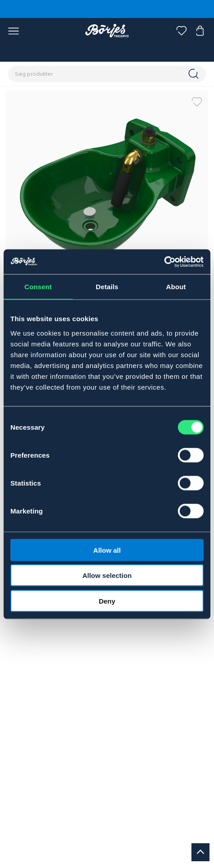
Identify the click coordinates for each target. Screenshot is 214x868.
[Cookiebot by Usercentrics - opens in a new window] (164, 262)
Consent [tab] (38, 287)
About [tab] (176, 287)
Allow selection (107, 575)
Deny (107, 601)
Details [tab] (107, 287)
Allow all (107, 550)
